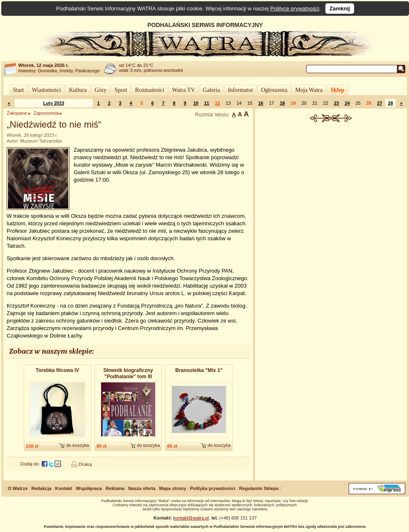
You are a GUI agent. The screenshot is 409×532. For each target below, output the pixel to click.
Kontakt (64, 488)
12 (217, 103)
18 (282, 103)
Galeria (212, 90)
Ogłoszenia (274, 90)
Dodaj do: (30, 464)
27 (379, 103)
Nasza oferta (142, 488)
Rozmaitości (150, 90)
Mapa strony (173, 488)
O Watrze (18, 488)
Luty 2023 (54, 103)
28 (390, 103)
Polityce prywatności (295, 9)
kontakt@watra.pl (191, 518)
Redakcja (41, 488)
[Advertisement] (331, 168)
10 (196, 103)
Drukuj (85, 464)
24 (347, 103)
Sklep (337, 90)
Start (18, 90)
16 (260, 103)
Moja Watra (309, 90)
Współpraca (89, 488)
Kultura (78, 90)
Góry (100, 90)
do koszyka (78, 445)
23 (336, 103)
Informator (241, 90)
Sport (121, 90)
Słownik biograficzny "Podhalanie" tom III (128, 373)
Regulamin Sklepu (259, 488)
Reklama (115, 488)
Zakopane (17, 113)
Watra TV (184, 90)
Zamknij (340, 9)
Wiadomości (46, 90)
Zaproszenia (46, 113)
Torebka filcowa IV (57, 370)
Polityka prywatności (212, 488)
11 (206, 103)
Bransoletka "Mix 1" (199, 370)
